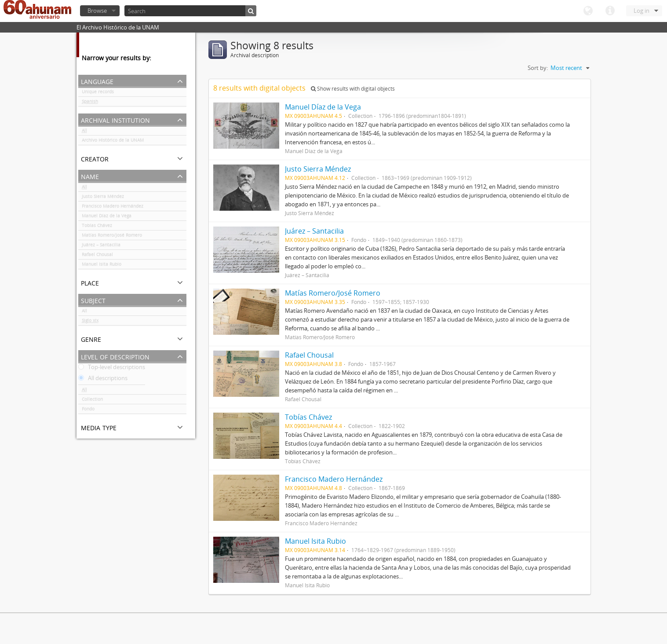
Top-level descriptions (112, 369)
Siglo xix (90, 322)
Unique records (98, 93)
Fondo (88, 410)
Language (588, 11)
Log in (641, 11)
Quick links (610, 11)
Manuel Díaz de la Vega (107, 217)
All (84, 132)
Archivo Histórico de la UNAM (113, 142)
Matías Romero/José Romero (112, 237)
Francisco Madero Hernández (113, 208)
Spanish (90, 103)
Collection (92, 401)
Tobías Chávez (97, 227)
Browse (97, 11)
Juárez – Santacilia (101, 246)
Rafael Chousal (97, 256)
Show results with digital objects (353, 89)
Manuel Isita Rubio (102, 266)
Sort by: (538, 68)
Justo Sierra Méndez (103, 198)
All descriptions (103, 380)
